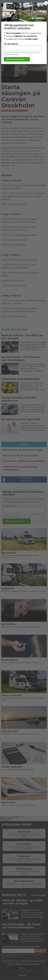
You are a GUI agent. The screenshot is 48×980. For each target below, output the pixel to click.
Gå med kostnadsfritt (17, 59)
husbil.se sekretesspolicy (11, 54)
